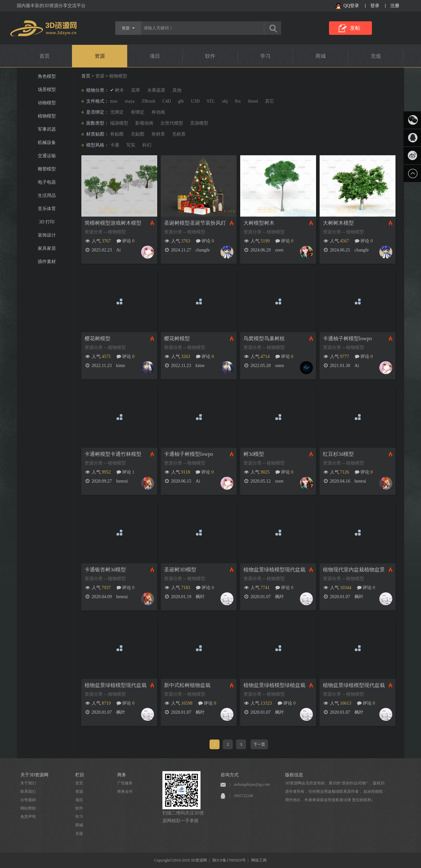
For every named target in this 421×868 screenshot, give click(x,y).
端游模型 (119, 123)
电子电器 (47, 182)
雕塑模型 (47, 169)
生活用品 (47, 195)
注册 (395, 6)
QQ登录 (351, 6)
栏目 (80, 775)
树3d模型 (254, 454)
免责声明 (28, 817)
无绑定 (117, 112)
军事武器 (47, 129)
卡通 (115, 145)
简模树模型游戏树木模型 (113, 223)
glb (181, 101)
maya (130, 101)
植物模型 (47, 116)
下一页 (259, 744)
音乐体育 (47, 209)
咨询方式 (230, 775)
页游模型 (199, 123)
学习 (265, 56)
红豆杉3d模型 (338, 454)
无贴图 (138, 134)
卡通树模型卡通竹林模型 (113, 454)
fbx (238, 101)
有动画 (158, 112)
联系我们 (28, 791)
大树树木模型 (338, 223)
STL (211, 101)
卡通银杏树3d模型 (105, 570)
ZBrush (149, 101)
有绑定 (138, 112)
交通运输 (47, 156)
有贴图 (117, 134)
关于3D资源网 (34, 775)
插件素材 (47, 262)
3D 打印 (47, 222)
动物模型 (47, 103)
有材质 (158, 134)
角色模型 (47, 76)
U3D (195, 101)
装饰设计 (47, 235)
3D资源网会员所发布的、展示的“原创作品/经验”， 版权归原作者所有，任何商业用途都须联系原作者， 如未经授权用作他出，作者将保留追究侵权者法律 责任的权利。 (335, 791)
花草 (136, 90)
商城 (321, 56)
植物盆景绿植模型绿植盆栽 (274, 685)
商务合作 (125, 791)
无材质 (179, 134)
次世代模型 (172, 123)
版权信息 (294, 775)
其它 (270, 101)
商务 (122, 775)
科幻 (147, 145)
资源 (100, 56)
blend (253, 101)
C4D (167, 101)
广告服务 (125, 783)
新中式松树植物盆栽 (187, 685)
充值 (376, 56)
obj (225, 101)
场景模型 (47, 90)
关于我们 (28, 783)
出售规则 (28, 800)
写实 (131, 145)
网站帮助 (28, 808)
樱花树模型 (98, 338)
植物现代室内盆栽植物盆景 (354, 570)
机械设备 (47, 143)
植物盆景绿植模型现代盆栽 (274, 570)
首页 (45, 56)
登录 (375, 6)
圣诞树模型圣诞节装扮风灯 (195, 223)
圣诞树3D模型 (180, 570)
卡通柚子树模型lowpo (347, 338)
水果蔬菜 (156, 90)
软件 (210, 56)
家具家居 (47, 248)
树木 (119, 90)
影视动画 (144, 123)
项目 (155, 56)
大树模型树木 (259, 223)
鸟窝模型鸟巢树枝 (264, 338)
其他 (177, 90)
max (114, 101)
